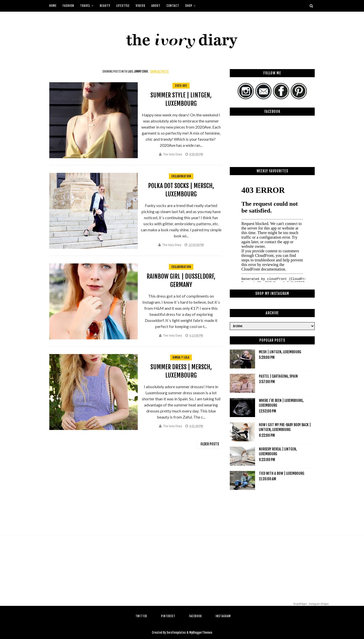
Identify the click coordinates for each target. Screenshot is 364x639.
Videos (141, 6)
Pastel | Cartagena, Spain (278, 376)
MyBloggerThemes (201, 633)
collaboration (181, 176)
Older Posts (210, 444)
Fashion (68, 6)
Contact (173, 6)
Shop (189, 6)
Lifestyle (123, 6)
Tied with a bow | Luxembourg (282, 473)
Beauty (105, 6)
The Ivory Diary (172, 154)
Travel (85, 6)
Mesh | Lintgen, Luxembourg (280, 352)
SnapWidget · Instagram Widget (311, 604)
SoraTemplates (176, 633)
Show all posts (159, 72)
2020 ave (181, 86)
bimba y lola (181, 357)
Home (53, 6)
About (156, 6)
